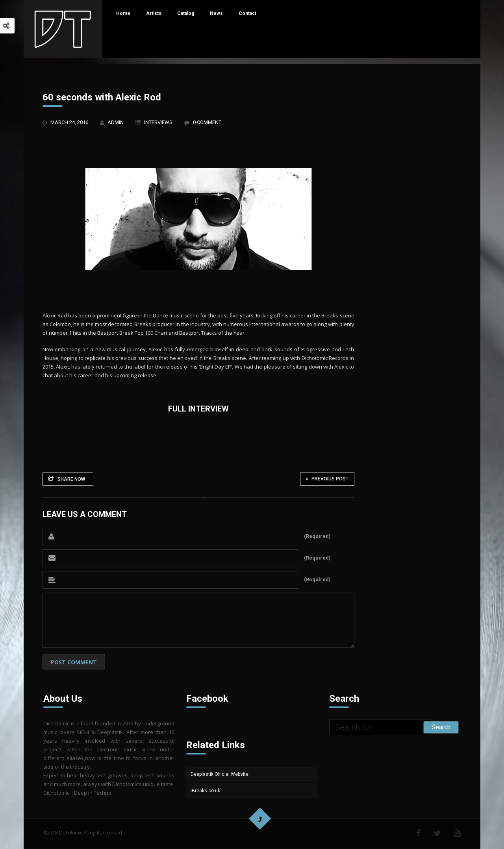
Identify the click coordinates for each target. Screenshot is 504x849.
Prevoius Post (327, 479)
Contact (247, 13)
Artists (154, 13)
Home (123, 13)
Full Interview (198, 409)
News (216, 13)
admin (116, 122)
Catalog (186, 13)
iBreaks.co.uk (205, 791)
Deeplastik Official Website (220, 774)
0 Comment (207, 122)
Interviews (158, 122)
